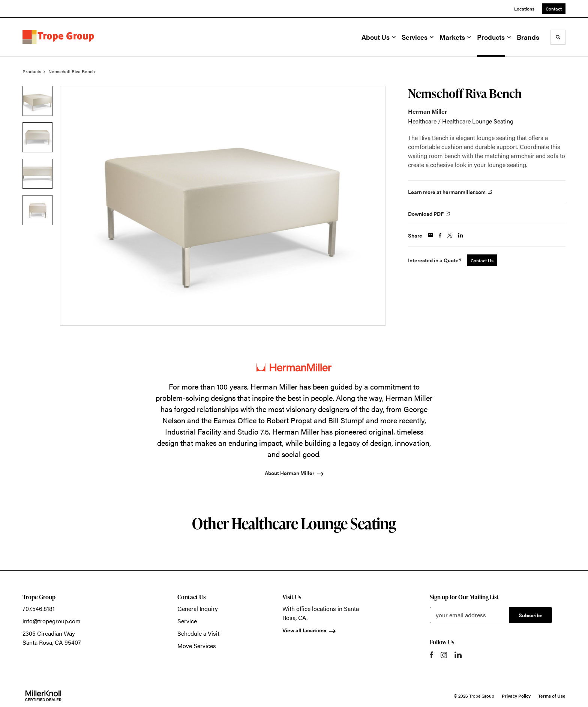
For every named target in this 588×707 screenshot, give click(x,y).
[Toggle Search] (558, 37)
